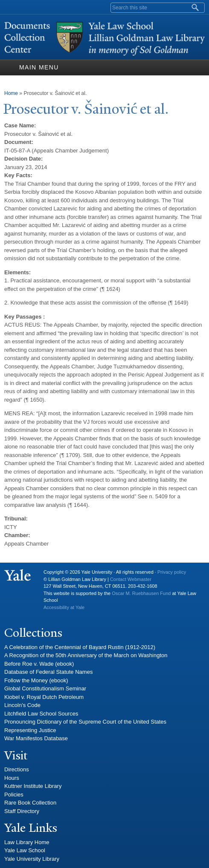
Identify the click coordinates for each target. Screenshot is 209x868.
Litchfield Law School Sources (41, 714)
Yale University (17, 575)
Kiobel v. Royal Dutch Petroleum (44, 697)
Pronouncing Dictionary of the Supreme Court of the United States (85, 722)
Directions (17, 769)
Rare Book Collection (30, 803)
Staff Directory (22, 811)
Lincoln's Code (22, 705)
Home (11, 93)
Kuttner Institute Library (33, 786)
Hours (12, 778)
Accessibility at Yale (64, 607)
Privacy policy (172, 572)
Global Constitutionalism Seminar (45, 688)
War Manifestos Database (36, 738)
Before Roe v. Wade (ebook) (39, 664)
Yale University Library (32, 859)
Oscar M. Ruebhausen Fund (141, 593)
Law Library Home (27, 842)
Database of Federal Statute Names (48, 672)
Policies (14, 795)
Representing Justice (30, 730)
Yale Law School (25, 850)
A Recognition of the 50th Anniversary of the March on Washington (86, 655)
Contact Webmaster (131, 579)
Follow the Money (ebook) (36, 680)
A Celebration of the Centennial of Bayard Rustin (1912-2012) (80, 647)
